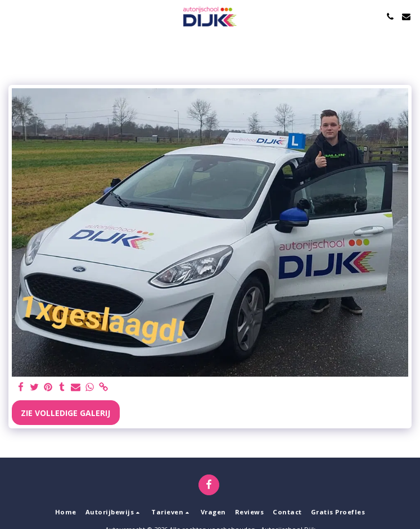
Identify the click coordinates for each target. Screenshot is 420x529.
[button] (12, 16)
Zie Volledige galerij (66, 413)
